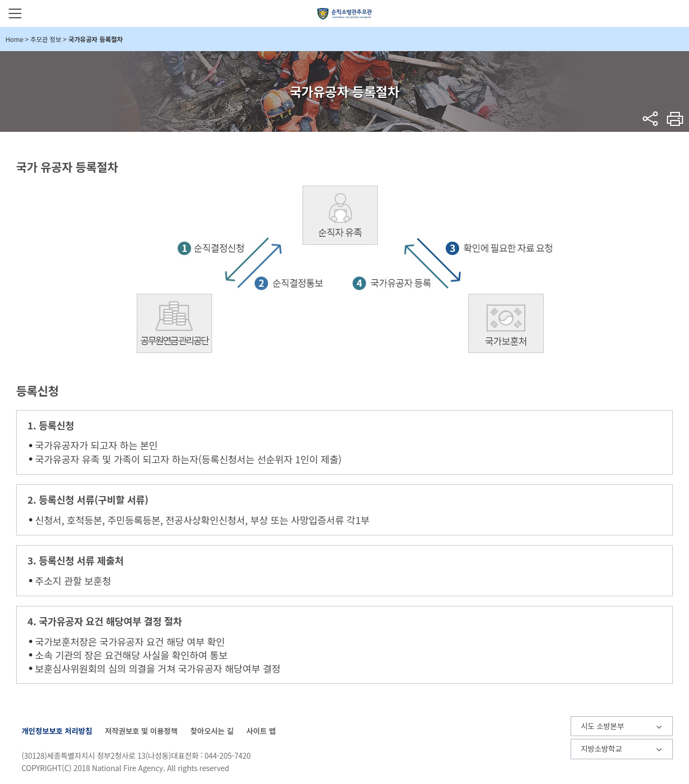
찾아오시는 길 (212, 731)
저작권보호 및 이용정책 (141, 731)
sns (651, 119)
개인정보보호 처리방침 (57, 731)
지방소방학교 (601, 748)
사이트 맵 (261, 731)
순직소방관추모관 (345, 13)
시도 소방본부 (602, 726)
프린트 (675, 119)
